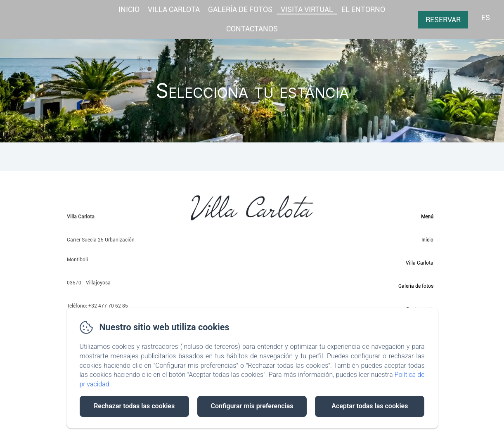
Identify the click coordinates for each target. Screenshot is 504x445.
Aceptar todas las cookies (370, 406)
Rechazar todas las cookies (134, 406)
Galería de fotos (416, 286)
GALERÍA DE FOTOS (240, 9)
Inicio (129, 9)
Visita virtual (307, 9)
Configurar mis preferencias (252, 406)
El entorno (363, 9)
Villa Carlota (174, 9)
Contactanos (252, 29)
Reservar (443, 20)
